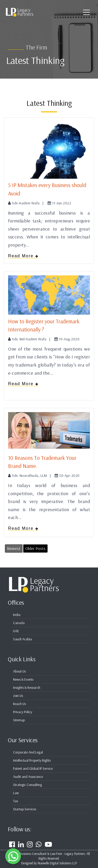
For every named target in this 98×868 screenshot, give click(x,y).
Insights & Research (27, 687)
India (17, 615)
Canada (19, 623)
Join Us (18, 696)
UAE (16, 631)
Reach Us (19, 704)
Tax (16, 801)
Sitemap (19, 720)
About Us (19, 671)
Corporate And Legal (28, 752)
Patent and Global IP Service (33, 768)
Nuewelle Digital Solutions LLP (57, 863)
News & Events (23, 679)
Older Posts (35, 548)
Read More (23, 256)
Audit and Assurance (28, 777)
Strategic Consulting (27, 785)
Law (16, 793)
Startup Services (25, 809)
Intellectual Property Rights (32, 760)
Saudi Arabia (22, 639)
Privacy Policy (23, 712)
